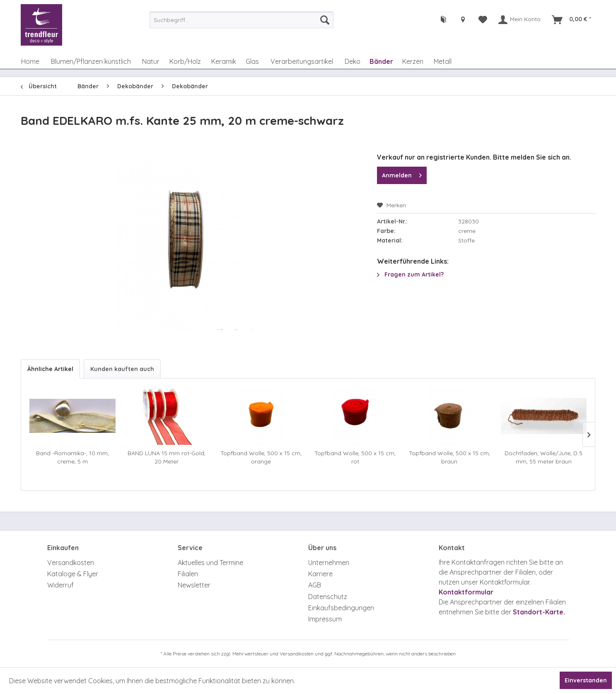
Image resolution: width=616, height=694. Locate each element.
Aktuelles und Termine (210, 563)
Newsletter (194, 585)
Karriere (320, 574)
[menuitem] (242, 20)
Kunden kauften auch (122, 369)
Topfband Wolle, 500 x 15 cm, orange (261, 457)
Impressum (325, 619)
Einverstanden (586, 680)
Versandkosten (71, 563)
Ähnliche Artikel (50, 369)
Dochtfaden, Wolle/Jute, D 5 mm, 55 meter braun (544, 457)
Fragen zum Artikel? (410, 274)
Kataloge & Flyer (73, 574)
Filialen (188, 574)
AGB (315, 585)
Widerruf (60, 585)
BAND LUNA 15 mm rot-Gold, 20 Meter (167, 457)
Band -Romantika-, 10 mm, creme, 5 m (72, 457)
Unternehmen (329, 563)
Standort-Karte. (539, 612)
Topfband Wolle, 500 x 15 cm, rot (355, 457)
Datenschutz (328, 597)
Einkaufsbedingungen (341, 608)
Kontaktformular (466, 592)
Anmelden (402, 174)
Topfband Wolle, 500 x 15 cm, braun (449, 457)
